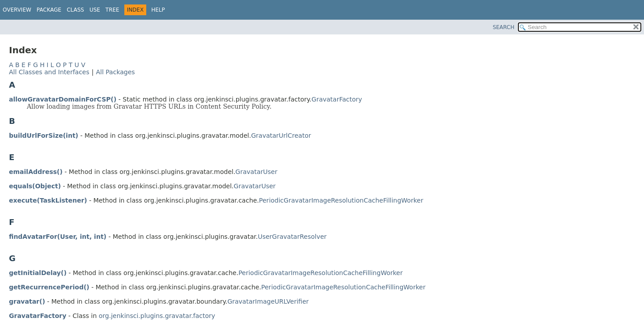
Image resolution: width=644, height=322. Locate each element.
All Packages (115, 72)
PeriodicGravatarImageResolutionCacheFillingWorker (341, 200)
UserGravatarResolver (292, 237)
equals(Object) (35, 186)
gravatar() (27, 301)
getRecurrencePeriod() (49, 287)
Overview (17, 10)
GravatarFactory (337, 99)
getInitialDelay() (38, 273)
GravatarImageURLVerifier (268, 301)
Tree (112, 10)
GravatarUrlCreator (281, 136)
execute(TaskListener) (48, 200)
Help (158, 10)
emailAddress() (36, 172)
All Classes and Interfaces (49, 72)
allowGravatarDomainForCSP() (63, 99)
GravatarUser (256, 172)
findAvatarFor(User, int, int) (58, 237)
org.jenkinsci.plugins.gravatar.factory (157, 316)
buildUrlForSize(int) (44, 136)
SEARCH (504, 27)
